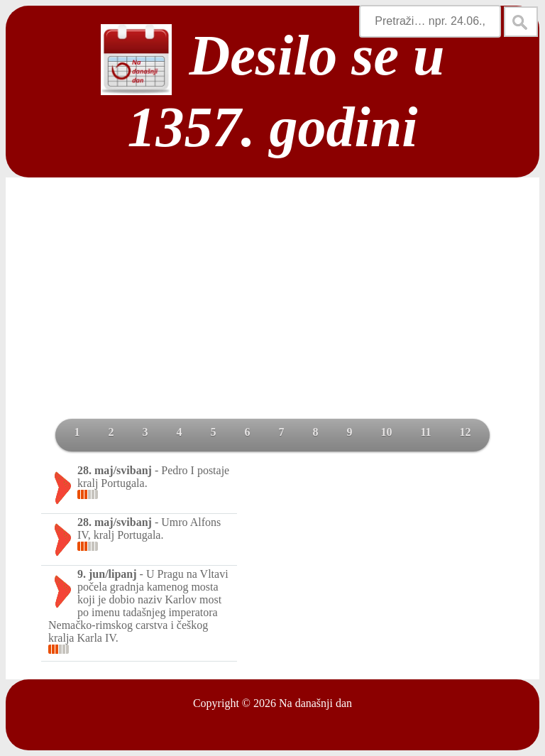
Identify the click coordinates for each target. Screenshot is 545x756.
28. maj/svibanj (115, 470)
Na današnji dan (315, 703)
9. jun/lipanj (107, 574)
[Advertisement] (272, 312)
